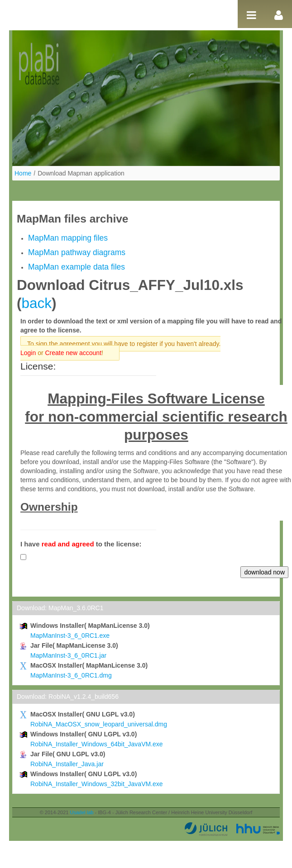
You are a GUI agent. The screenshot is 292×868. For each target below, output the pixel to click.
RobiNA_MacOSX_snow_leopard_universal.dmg (99, 724)
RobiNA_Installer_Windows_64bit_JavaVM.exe (97, 744)
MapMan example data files (77, 267)
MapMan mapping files (68, 238)
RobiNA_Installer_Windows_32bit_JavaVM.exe (97, 784)
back (37, 303)
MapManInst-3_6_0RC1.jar (68, 655)
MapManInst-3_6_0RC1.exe (70, 636)
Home (23, 173)
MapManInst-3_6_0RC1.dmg (71, 675)
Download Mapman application (81, 173)
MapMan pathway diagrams (77, 252)
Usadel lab (81, 812)
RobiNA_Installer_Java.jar (67, 764)
